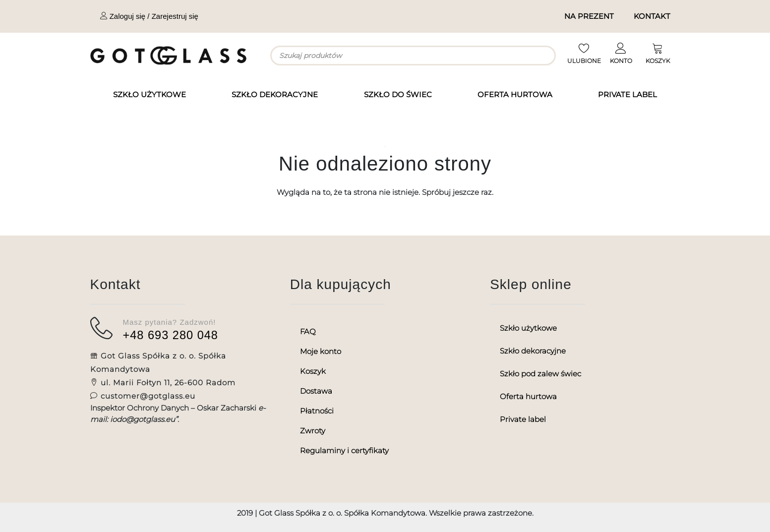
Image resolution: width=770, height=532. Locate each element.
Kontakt (652, 16)
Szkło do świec (398, 94)
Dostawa (316, 391)
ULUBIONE (584, 61)
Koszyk (313, 371)
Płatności (317, 411)
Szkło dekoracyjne (275, 94)
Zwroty (313, 431)
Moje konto (321, 351)
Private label (627, 94)
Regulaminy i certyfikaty (344, 450)
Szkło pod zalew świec (540, 374)
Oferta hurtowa (515, 94)
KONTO (621, 61)
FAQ (308, 331)
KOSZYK (658, 61)
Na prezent (589, 16)
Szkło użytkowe (149, 94)
